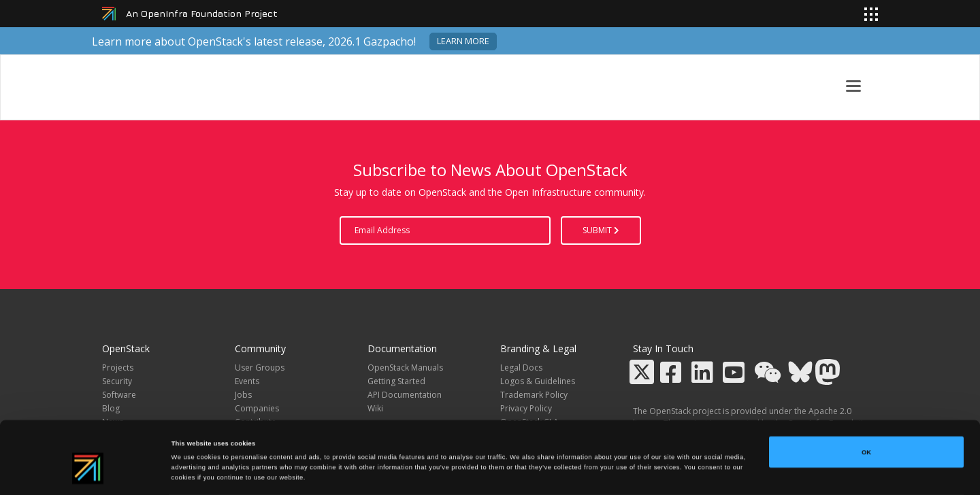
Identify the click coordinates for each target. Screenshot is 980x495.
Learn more (463, 41)
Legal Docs (521, 368)
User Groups (260, 368)
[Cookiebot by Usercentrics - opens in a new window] (88, 472)
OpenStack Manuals (405, 368)
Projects (118, 368)
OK (866, 405)
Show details (565, 473)
